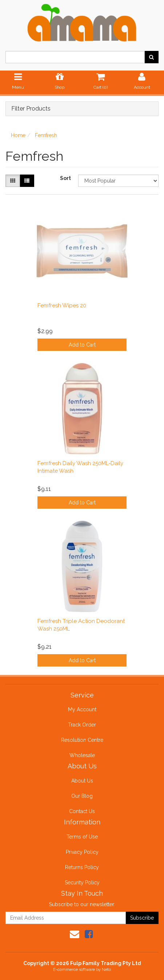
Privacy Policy (82, 852)
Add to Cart (82, 345)
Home (18, 135)
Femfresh (46, 135)
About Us (82, 781)
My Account (82, 709)
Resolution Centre (82, 740)
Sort (65, 178)
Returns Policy (82, 867)
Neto (106, 970)
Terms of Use (82, 837)
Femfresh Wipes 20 (62, 305)
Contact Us (82, 811)
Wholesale (82, 755)
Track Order (82, 725)
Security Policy (82, 883)
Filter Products (31, 109)
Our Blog (82, 796)
